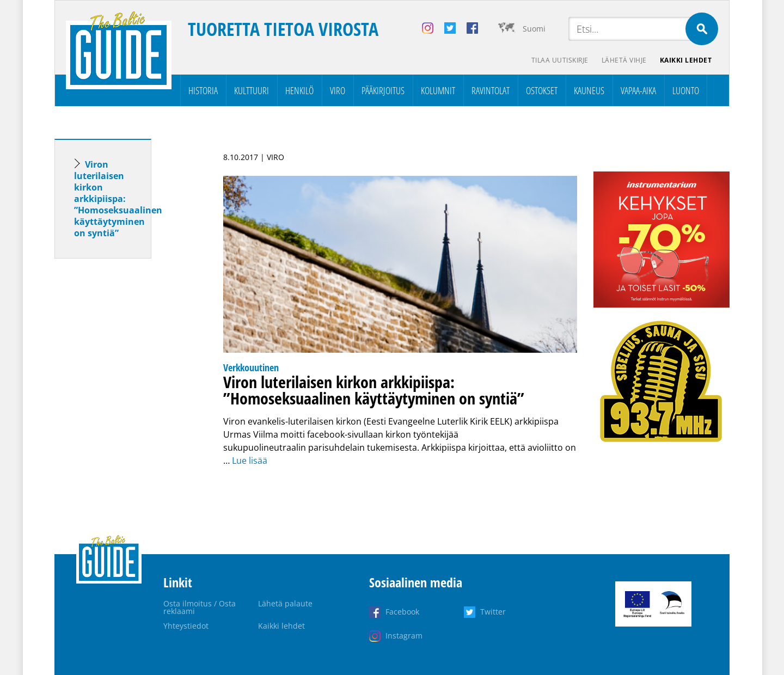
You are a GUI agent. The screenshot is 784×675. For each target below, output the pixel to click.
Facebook (402, 612)
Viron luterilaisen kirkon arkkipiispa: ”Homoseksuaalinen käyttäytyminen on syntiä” (118, 199)
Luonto (686, 90)
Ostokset (542, 90)
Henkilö (299, 90)
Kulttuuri (252, 90)
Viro (338, 90)
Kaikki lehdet (686, 60)
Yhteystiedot (186, 626)
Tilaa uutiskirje (560, 60)
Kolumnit (438, 90)
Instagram (404, 636)
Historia (203, 90)
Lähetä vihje (624, 60)
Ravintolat (491, 90)
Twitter (493, 612)
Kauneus (589, 90)
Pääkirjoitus (383, 90)
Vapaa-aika (638, 90)
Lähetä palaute (285, 603)
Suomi (534, 29)
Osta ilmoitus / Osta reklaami (200, 607)
